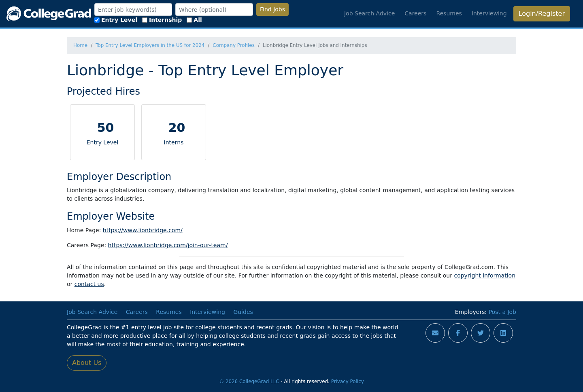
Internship (162, 20)
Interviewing (489, 13)
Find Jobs (272, 9)
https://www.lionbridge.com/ (143, 230)
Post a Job (502, 312)
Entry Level (116, 20)
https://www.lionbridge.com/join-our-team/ (168, 245)
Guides (243, 312)
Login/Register (542, 14)
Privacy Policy (348, 381)
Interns (174, 142)
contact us (89, 284)
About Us (87, 363)
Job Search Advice (369, 13)
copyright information (485, 275)
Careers (415, 13)
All (194, 20)
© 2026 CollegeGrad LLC (249, 381)
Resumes (449, 13)
